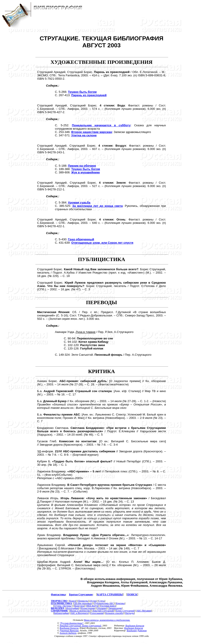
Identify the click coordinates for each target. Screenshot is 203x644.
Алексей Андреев (68, 633)
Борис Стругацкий (125, 611)
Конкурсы (79, 606)
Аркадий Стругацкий (103, 611)
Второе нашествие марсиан (92, 132)
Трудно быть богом (82, 92)
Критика (120, 603)
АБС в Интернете (80, 613)
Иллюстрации (88, 608)
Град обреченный (81, 239)
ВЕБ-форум (92, 606)
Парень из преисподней (89, 95)
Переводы (83, 601)
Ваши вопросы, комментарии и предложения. (107, 620)
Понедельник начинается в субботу (101, 125)
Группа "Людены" (63, 606)
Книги (73, 601)
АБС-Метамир (144, 611)
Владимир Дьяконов (137, 630)
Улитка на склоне (84, 135)
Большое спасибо (114, 613)
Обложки (101, 608)
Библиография (61, 613)
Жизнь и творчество (80, 611)
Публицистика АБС (104, 603)
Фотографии (72, 608)
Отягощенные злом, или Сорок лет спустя (102, 243)
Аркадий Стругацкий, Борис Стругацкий (80, 626)
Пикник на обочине (82, 166)
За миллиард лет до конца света (97, 206)
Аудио (93, 601)
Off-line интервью (83, 603)
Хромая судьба (79, 203)
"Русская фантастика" (72, 623)
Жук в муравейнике (86, 172)
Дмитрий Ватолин (69, 630)
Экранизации (115, 608)
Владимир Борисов (69, 628)
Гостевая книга (108, 606)
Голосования (97, 613)
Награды (130, 613)
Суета (102, 601)
